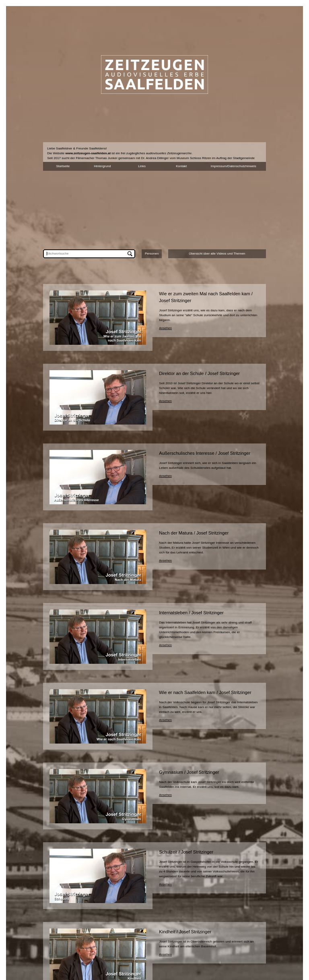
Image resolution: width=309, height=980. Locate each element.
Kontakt (181, 166)
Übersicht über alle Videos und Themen (217, 254)
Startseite (63, 166)
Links (142, 166)
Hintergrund (103, 166)
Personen (152, 254)
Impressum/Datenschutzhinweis (234, 166)
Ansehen (165, 328)
